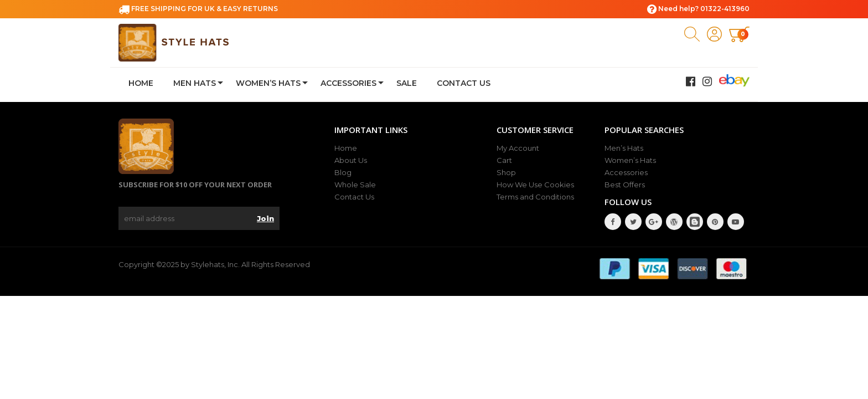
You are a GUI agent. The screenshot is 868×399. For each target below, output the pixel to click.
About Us (351, 160)
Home (141, 83)
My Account (518, 148)
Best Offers (625, 185)
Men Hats (195, 83)
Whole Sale (355, 185)
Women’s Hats (268, 83)
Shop (506, 172)
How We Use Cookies (535, 185)
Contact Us (464, 83)
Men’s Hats (624, 148)
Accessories (348, 83)
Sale (407, 83)
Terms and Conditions (535, 197)
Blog (343, 172)
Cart (504, 160)
